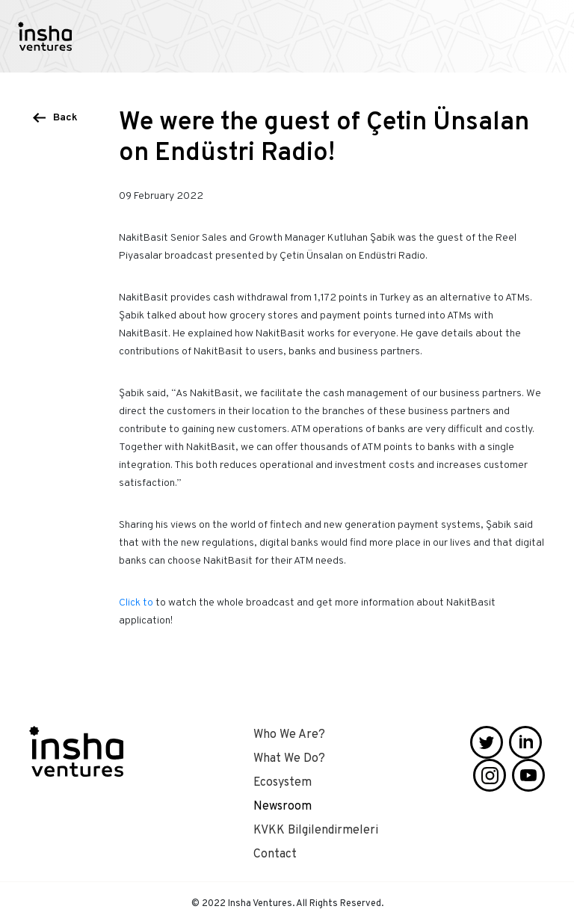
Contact (275, 854)
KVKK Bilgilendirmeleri (316, 831)
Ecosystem (283, 783)
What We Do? (289, 759)
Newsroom (283, 807)
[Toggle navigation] (550, 37)
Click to (136, 603)
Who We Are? (289, 735)
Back (65, 118)
